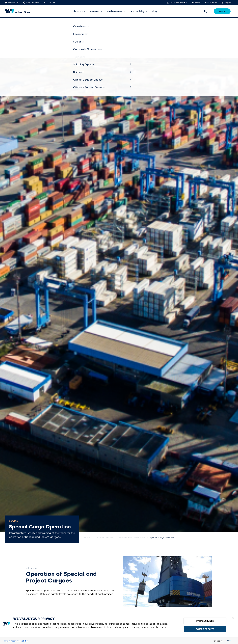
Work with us (211, 3)
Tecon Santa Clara (187, 21)
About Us (78, 11)
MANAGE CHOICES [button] (205, 621)
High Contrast (31, 3)
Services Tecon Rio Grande (132, 537)
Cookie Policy (23, 641)
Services (146, 21)
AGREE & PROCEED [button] (205, 629)
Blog (154, 11)
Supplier (196, 3)
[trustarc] (229, 641)
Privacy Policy (10, 641)
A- (45, 3)
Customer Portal (178, 3)
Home (87, 537)
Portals (227, 21)
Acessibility (12, 3)
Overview (109, 21)
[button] (233, 619)
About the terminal (128, 21)
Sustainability (137, 11)
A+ (54, 3)
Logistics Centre (211, 21)
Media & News (115, 11)
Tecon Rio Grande (104, 537)
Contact (222, 11)
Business (95, 11)
